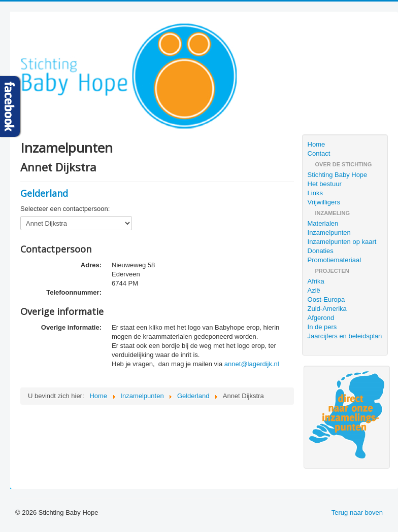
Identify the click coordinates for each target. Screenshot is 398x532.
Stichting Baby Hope (338, 175)
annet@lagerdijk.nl (252, 364)
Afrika (316, 281)
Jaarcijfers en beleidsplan (345, 336)
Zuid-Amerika (327, 309)
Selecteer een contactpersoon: (65, 209)
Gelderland (44, 193)
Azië (314, 290)
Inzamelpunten (329, 233)
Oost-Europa (326, 299)
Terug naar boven (357, 512)
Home (317, 144)
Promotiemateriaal (335, 260)
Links (315, 193)
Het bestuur (325, 184)
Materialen (323, 223)
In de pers (322, 327)
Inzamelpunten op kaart (342, 242)
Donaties (321, 251)
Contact (319, 153)
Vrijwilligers (324, 202)
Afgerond (321, 318)
